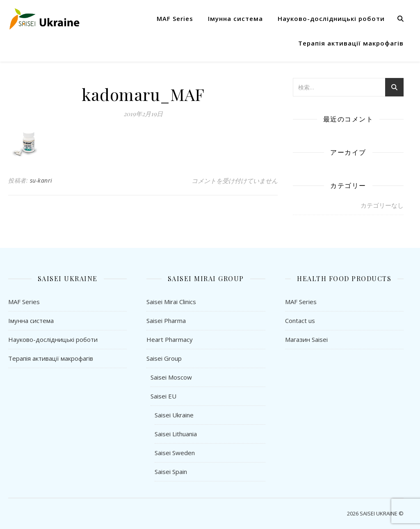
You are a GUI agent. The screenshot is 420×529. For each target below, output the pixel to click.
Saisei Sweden (175, 453)
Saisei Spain (171, 472)
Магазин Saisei (306, 339)
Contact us (300, 321)
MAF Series (175, 18)
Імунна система (235, 18)
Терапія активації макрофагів (351, 43)
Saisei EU (163, 396)
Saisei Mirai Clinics (171, 302)
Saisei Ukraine (174, 415)
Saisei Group (164, 358)
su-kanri (41, 180)
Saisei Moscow (171, 377)
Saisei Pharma (166, 321)
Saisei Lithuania (176, 434)
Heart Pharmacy (170, 339)
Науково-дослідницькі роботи (331, 18)
